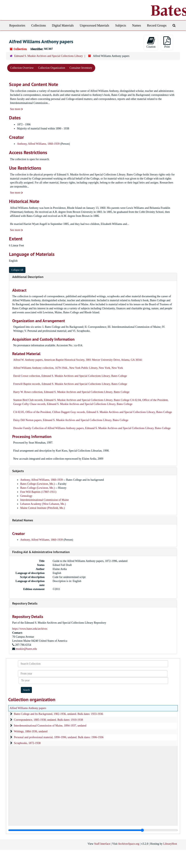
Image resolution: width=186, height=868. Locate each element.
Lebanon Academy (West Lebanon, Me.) (43, 504)
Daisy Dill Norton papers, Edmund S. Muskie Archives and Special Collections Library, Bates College (71, 420)
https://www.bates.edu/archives (30, 629)
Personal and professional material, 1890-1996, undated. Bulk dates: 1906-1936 (59, 737)
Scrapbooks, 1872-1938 (27, 743)
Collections (39, 25)
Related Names (23, 520)
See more (16, 109)
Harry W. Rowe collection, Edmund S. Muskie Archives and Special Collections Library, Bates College (71, 392)
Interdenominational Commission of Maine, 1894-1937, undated (50, 726)
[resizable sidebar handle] (93, 830)
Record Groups (157, 25)
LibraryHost (170, 844)
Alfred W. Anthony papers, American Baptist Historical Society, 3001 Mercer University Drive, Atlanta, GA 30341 (78, 360)
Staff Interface (102, 844)
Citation (151, 42)
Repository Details (25, 603)
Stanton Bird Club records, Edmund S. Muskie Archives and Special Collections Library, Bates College (71, 400)
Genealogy (26, 496)
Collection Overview (22, 68)
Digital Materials (63, 25)
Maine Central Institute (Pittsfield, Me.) (42, 508)
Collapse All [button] (17, 270)
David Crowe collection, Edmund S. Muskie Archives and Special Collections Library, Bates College (70, 376)
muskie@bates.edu (26, 649)
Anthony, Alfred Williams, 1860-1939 (38, 144)
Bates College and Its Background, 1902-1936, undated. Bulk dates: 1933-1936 (59, 714)
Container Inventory (81, 68)
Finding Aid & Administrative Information (41, 552)
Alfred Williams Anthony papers (28, 708)
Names (136, 25)
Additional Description (28, 277)
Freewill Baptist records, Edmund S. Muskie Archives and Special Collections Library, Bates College (70, 384)
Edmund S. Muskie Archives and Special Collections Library (49, 56)
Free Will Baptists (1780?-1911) (38, 492)
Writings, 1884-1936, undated (31, 731)
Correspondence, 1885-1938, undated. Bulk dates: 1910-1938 (49, 720)
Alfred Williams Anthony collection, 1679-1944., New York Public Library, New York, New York (68, 368)
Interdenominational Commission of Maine (44, 500)
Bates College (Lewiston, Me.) (38, 484)
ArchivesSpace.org (129, 844)
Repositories (17, 25)
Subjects (121, 25)
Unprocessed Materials (95, 25)
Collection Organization (52, 68)
